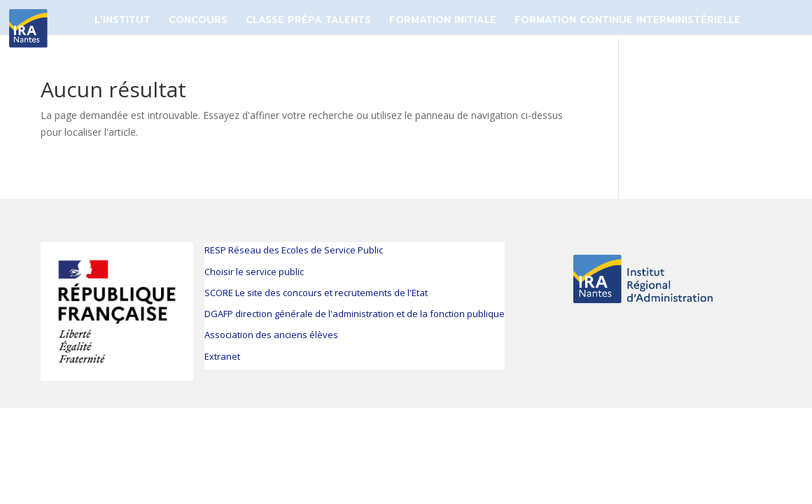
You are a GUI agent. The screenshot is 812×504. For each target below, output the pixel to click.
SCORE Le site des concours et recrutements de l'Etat (316, 293)
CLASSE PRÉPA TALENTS (308, 20)
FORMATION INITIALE (443, 20)
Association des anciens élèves (271, 335)
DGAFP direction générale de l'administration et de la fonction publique (355, 314)
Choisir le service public (254, 272)
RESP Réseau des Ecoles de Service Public (294, 250)
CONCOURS (198, 20)
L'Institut (122, 20)
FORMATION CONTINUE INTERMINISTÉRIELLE (628, 20)
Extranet (222, 356)
